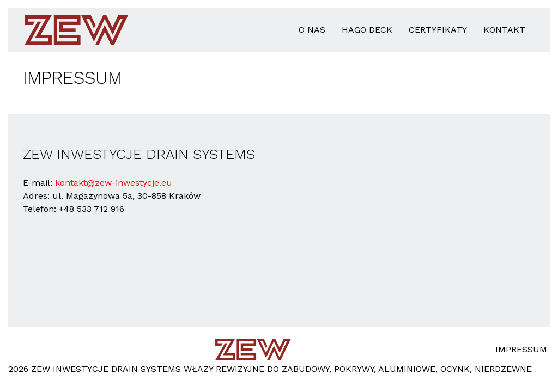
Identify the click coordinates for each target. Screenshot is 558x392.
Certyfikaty (438, 30)
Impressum (521, 349)
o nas (312, 30)
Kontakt (504, 30)
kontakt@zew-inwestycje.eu (114, 183)
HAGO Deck (367, 30)
